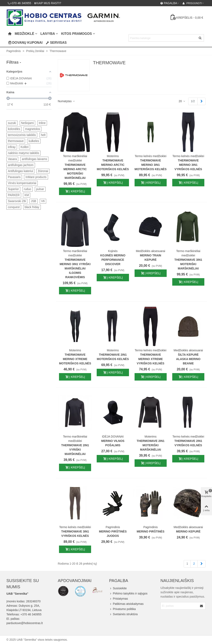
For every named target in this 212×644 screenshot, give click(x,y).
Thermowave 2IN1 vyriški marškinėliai (75, 450)
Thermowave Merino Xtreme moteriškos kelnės (75, 359)
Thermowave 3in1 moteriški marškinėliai (188, 264)
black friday (32, 207)
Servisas (56, 43)
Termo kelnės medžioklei (150, 156)
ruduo (28, 189)
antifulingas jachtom (21, 165)
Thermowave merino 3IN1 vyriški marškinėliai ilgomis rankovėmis (75, 268)
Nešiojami (27, 123)
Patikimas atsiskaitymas (126, 604)
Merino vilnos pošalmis (113, 443)
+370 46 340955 (31, 614)
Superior (13, 189)
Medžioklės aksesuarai (151, 251)
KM (27, 195)
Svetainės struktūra (123, 614)
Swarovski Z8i (17, 201)
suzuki (12, 123)
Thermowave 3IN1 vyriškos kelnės (75, 534)
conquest (14, 207)
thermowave (16, 141)
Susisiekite (118, 588)
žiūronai (43, 171)
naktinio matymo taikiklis (23, 153)
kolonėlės (14, 129)
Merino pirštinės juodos (113, 534)
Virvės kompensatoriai (22, 183)
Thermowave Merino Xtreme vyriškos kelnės (151, 359)
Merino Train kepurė (151, 258)
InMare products (36, 177)
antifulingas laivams (34, 159)
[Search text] (163, 38)
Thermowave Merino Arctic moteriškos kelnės (113, 165)
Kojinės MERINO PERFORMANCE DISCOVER (113, 260)
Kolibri (25, 147)
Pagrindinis (113, 527)
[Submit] (202, 606)
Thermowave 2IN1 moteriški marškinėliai (151, 445)
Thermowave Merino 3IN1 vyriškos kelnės (188, 165)
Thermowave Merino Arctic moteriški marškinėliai (75, 171)
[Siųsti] (200, 38)
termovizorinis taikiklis (22, 135)
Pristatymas (119, 599)
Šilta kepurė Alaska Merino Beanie (188, 359)
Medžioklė (24, 34)
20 (182, 101)
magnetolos (33, 129)
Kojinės (113, 251)
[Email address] (179, 606)
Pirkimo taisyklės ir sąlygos (128, 594)
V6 (43, 201)
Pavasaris (14, 177)
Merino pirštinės (151, 531)
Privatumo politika (122, 609)
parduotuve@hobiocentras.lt (25, 623)
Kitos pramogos (76, 34)
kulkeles (34, 141)
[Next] (201, 101)
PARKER (14, 195)
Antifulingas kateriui (20, 171)
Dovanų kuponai (25, 43)
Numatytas (67, 101)
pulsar (40, 189)
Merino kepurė (188, 531)
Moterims (113, 156)
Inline (42, 123)
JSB (34, 201)
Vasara (12, 159)
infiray (12, 147)
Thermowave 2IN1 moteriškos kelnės (113, 357)
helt (43, 135)
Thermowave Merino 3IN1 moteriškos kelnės (151, 165)
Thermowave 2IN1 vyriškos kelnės (188, 443)
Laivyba (48, 34)
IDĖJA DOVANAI (113, 437)
